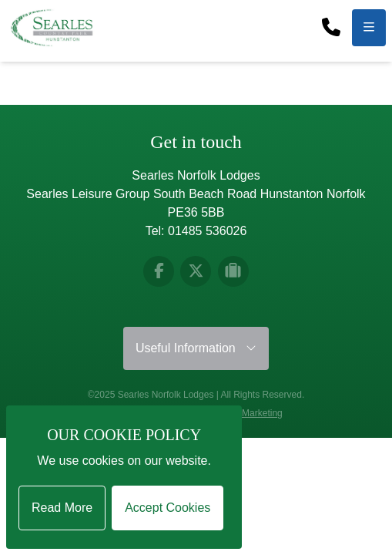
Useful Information (196, 348)
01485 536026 (207, 231)
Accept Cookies (168, 508)
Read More (62, 508)
